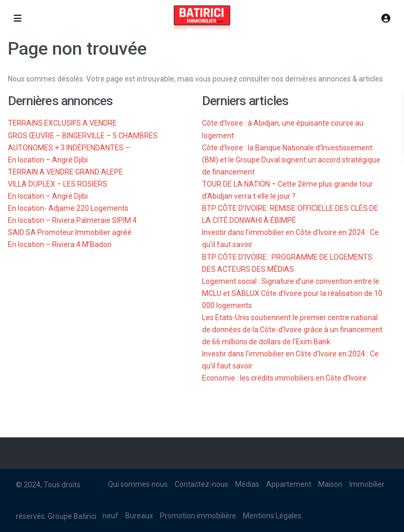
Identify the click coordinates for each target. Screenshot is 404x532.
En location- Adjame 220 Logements (68, 208)
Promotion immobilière (198, 516)
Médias (247, 484)
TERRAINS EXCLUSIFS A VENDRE (62, 123)
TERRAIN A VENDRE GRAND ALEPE (65, 172)
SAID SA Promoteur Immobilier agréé (70, 232)
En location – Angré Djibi (48, 160)
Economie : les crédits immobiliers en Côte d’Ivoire (284, 378)
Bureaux (139, 516)
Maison (330, 484)
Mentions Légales (272, 516)
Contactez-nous (201, 484)
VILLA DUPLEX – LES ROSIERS (58, 184)
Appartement (289, 484)
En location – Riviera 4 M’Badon (60, 244)
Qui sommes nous (138, 484)
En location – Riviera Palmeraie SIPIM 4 (72, 220)
